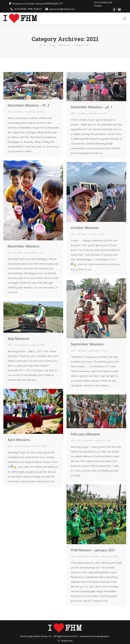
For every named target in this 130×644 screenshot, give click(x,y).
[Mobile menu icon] (125, 19)
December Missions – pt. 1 (92, 107)
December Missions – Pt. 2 (28, 105)
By (19, 112)
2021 (10, 112)
